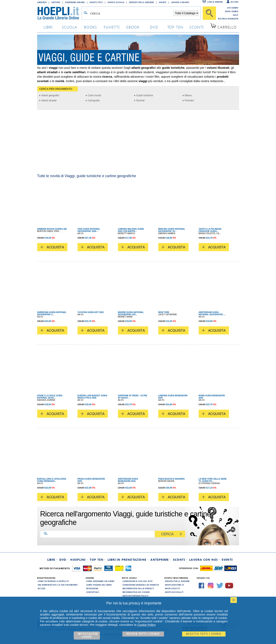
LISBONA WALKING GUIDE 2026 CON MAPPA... (131, 230)
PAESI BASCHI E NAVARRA (172, 479)
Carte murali (94, 95)
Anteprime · (161, 560)
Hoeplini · (79, 560)
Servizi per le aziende (142, 2)
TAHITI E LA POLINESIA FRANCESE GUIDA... (210, 230)
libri (48, 27)
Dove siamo (232, 11)
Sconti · (180, 560)
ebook (133, 27)
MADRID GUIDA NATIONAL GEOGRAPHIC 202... (131, 313)
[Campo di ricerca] (132, 13)
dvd (154, 27)
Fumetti (112, 27)
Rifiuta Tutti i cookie (143, 634)
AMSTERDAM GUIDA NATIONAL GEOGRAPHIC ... (212, 313)
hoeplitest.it (173, 588)
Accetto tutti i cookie (204, 634)
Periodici (189, 100)
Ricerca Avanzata (228, 19)
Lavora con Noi (180, 2)
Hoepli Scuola (116, 2)
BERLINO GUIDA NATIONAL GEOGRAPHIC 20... (172, 230)
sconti (197, 27)
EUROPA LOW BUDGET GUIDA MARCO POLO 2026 (92, 397)
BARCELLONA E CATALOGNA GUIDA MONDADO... (52, 480)
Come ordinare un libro (100, 581)
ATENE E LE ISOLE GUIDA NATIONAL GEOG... (50, 397)
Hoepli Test (96, 2)
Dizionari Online (75, 2)
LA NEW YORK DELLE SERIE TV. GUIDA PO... (213, 480)
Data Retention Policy (135, 596)
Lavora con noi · (204, 560)
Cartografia (94, 100)
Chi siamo (233, 8)
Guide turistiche (145, 95)
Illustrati (140, 100)
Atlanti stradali (49, 100)
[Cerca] (209, 13)
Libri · (52, 560)
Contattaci (93, 592)
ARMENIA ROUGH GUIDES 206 (52, 229)
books (91, 27)
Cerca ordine (215, 2)
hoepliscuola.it (174, 592)
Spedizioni (92, 588)
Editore (56, 2)
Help (236, 15)
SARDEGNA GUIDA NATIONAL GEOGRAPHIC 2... (52, 313)
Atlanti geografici (50, 95)
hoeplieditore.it (175, 585)
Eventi (163, 2)
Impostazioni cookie (88, 636)
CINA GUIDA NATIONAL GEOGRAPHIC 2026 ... (89, 230)
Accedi (234, 2)
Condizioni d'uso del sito (138, 581)
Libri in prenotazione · (128, 560)
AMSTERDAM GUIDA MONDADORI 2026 (128, 480)
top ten (175, 27)
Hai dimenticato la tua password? (58, 585)
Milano (188, 95)
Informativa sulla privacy (138, 588)
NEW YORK (164, 312)
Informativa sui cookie (136, 592)
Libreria (42, 2)
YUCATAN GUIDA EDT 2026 (91, 312)
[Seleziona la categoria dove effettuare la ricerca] (187, 13)
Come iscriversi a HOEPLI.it (53, 581)
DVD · (64, 560)
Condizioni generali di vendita (141, 585)
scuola (69, 27)
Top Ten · (98, 560)
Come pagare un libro (99, 585)
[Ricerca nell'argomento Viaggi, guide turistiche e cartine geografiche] (101, 534)
